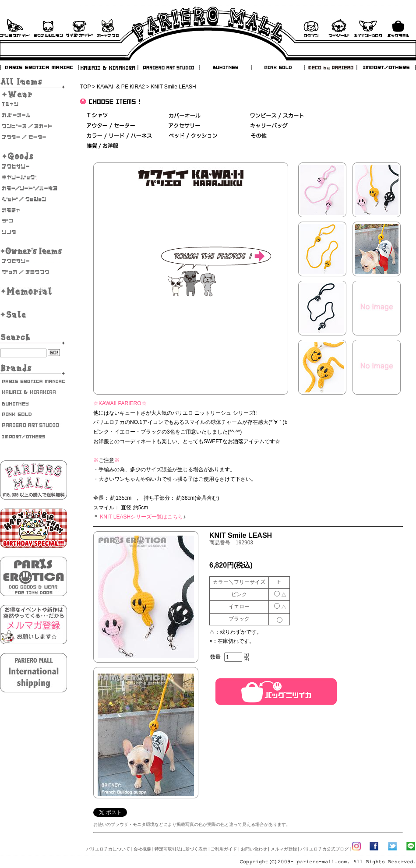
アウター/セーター (33, 137)
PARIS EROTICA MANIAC (39, 67)
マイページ (339, 28)
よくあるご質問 (48, 28)
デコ (33, 221)
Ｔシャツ (97, 116)
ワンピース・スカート (33, 126)
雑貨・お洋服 (33, 272)
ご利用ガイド (15, 28)
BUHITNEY (225, 67)
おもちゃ (33, 210)
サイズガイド (80, 28)
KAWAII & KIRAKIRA (109, 67)
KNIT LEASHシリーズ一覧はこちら (141, 517)
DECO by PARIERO (330, 67)
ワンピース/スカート (277, 116)
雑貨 (103, 146)
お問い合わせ (108, 28)
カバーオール (33, 115)
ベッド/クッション (33, 199)
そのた (33, 232)
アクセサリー (33, 166)
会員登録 (368, 28)
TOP (85, 87)
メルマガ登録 (284, 849)
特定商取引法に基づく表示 (181, 849)
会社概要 (142, 849)
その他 (259, 136)
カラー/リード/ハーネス (33, 188)
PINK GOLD (278, 67)
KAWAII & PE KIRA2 (121, 87)
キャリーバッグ (33, 177)
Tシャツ (33, 104)
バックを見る (398, 28)
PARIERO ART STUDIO (169, 67)
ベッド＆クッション (193, 136)
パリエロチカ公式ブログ (324, 849)
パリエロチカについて (108, 849)
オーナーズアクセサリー (33, 261)
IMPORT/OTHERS (386, 67)
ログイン (311, 28)
